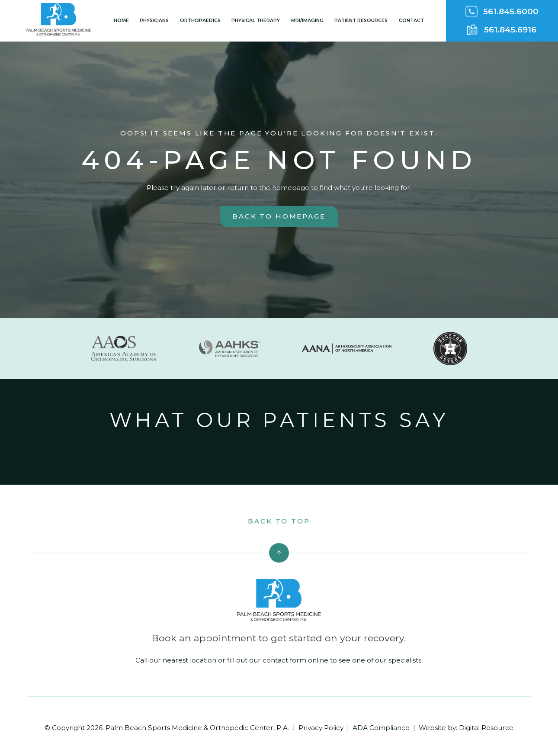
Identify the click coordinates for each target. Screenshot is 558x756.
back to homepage (279, 216)
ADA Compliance (381, 728)
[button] (154, 21)
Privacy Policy (321, 728)
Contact (411, 21)
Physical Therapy (256, 21)
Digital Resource (486, 728)
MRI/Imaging (307, 21)
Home (121, 21)
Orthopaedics (200, 21)
